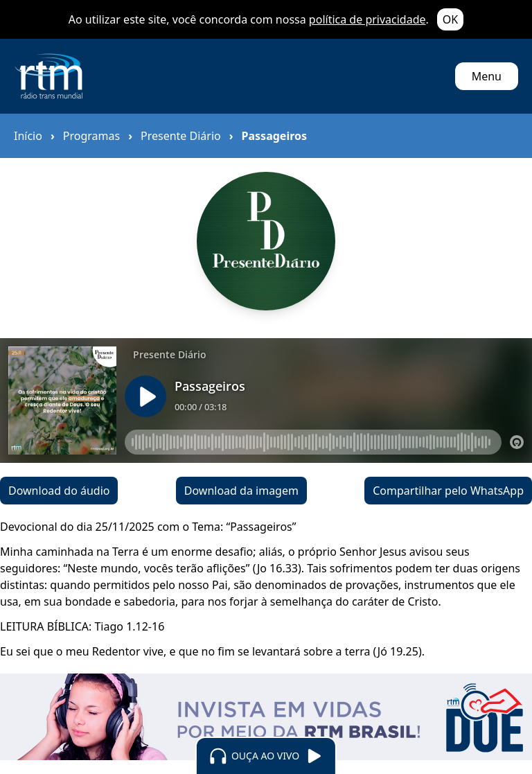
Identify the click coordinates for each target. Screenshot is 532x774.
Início (28, 136)
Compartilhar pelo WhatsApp (448, 491)
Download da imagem (241, 491)
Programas (91, 136)
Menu (487, 76)
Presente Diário (181, 136)
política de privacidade (367, 19)
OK (450, 19)
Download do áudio (59, 491)
